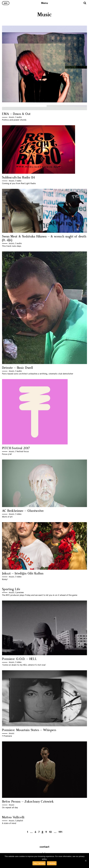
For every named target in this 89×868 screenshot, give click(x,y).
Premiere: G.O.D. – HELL (19, 659)
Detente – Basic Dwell (17, 368)
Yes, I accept (39, 863)
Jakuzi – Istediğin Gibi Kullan (23, 574)
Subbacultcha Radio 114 (18, 178)
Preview (20, 592)
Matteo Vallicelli (13, 817)
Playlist (20, 821)
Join (6, 3)
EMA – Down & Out (16, 114)
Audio (19, 117)
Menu (45, 3)
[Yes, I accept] (86, 861)
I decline (52, 863)
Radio (19, 181)
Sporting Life (11, 589)
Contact (44, 847)
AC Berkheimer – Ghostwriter (23, 511)
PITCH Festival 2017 (16, 448)
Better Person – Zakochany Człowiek (28, 802)
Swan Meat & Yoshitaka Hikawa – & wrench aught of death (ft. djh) (44, 238)
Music (12, 117)
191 (60, 832)
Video (19, 514)
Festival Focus (23, 451)
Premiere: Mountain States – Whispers (29, 730)
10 (50, 832)
